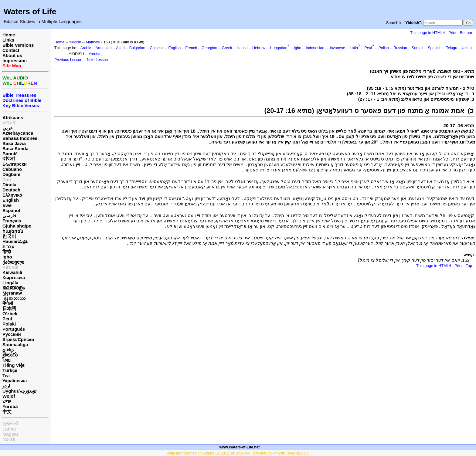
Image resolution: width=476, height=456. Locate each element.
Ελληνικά (12, 195)
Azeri (120, 48)
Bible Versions (18, 45)
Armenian (104, 48)
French (191, 48)
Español (11, 210)
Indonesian (315, 48)
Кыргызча (14, 277)
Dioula (9, 185)
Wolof (9, 396)
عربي (8, 128)
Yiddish (75, 42)
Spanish (435, 48)
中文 (7, 412)
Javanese (337, 48)
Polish (384, 48)
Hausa (242, 48)
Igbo (7, 257)
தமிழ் (8, 350)
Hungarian (279, 48)
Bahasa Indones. (20, 138)
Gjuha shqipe (17, 226)
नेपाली (8, 303)
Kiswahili (12, 272)
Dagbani (11, 174)
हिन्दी (7, 252)
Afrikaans (13, 118)
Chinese (157, 48)
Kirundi (10, 267)
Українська (15, 381)
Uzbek (467, 48)
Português (14, 329)
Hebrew (259, 48)
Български (15, 164)
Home (9, 35)
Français (12, 221)
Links (8, 40)
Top (469, 266)
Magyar (10, 434)
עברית (8, 247)
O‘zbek (10, 314)
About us (12, 55)
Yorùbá (10, 406)
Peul (7, 319)
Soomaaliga (15, 345)
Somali (417, 48)
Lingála (10, 283)
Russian (400, 48)
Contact (11, 50)
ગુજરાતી (10, 424)
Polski (9, 324)
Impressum (15, 61)
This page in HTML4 (428, 33)
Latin (354, 48)
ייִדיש (7, 401)
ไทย (7, 360)
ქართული (13, 262)
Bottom (466, 33)
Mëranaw (12, 293)
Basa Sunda (15, 149)
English (11, 200)
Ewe (7, 205)
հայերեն (13, 231)
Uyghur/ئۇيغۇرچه (19, 391)
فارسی (9, 216)
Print (452, 33)
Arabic (86, 48)
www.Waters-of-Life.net (240, 447)
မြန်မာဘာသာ (14, 298)
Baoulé (10, 154)
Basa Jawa (14, 143)
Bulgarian (137, 48)
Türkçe (10, 370)
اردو (6, 386)
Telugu (452, 48)
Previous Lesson (68, 60)
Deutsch (11, 190)
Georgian (209, 48)
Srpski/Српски (18, 339)
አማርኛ (9, 123)
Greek (227, 48)
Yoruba (95, 54)
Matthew (93, 42)
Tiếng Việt (13, 365)
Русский (12, 334)
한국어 (9, 236)
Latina (9, 429)
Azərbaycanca (18, 133)
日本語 (9, 308)
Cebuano (12, 169)
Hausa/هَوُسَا (15, 241)
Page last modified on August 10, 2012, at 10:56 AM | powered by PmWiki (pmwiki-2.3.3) (238, 453)
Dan (7, 179)
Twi (6, 375)
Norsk (9, 439)
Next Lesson (97, 60)
